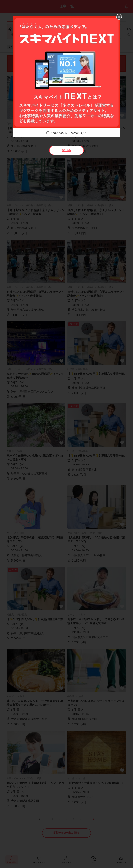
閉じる (66, 150)
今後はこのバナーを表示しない (68, 133)
